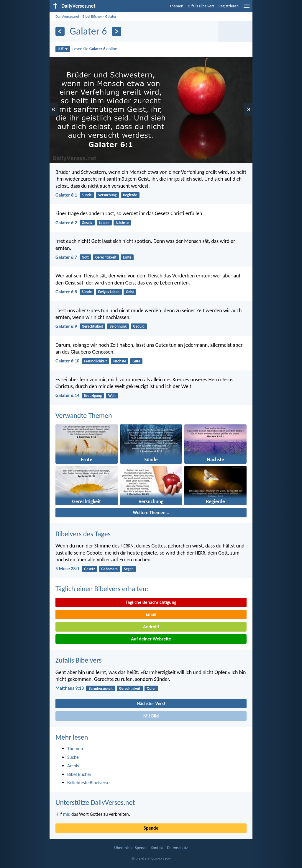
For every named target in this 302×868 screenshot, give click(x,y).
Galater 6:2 (66, 223)
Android (151, 627)
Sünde (87, 195)
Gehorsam (109, 569)
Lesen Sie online (95, 49)
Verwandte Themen (84, 415)
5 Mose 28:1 (67, 569)
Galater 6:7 (66, 257)
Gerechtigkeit (106, 257)
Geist (130, 292)
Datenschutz (177, 848)
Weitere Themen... (151, 513)
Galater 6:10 (67, 361)
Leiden (104, 223)
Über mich (123, 848)
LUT (63, 49)
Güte (136, 361)
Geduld (139, 326)
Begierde (130, 195)
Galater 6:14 (67, 395)
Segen (129, 569)
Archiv (73, 766)
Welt (112, 396)
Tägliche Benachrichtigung (151, 602)
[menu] (247, 8)
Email (151, 614)
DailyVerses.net (67, 16)
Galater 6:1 (66, 195)
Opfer (151, 688)
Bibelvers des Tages (83, 534)
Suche (73, 757)
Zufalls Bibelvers (201, 6)
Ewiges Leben (109, 292)
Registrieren (229, 6)
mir (66, 814)
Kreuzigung (93, 396)
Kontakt (157, 848)
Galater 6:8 (66, 292)
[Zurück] (60, 31)
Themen (177, 6)
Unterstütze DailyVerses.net (95, 802)
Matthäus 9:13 (70, 688)
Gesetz (87, 223)
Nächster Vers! (151, 703)
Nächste (122, 223)
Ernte (127, 257)
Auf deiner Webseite (151, 639)
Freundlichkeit (95, 361)
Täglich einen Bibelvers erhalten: (102, 589)
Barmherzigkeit (101, 688)
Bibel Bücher (92, 16)
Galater (111, 16)
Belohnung (118, 326)
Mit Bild (151, 716)
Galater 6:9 (66, 326)
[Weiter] (117, 31)
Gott (85, 257)
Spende (151, 828)
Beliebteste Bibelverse (88, 783)
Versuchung (107, 195)
